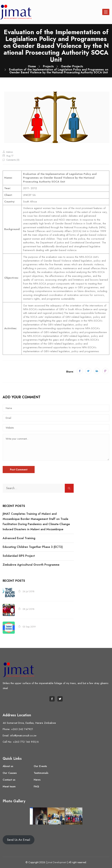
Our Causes (10, 773)
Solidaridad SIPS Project (19, 556)
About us (8, 766)
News (37, 780)
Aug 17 (10, 156)
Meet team (9, 786)
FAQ (36, 786)
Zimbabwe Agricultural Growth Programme (31, 565)
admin (10, 152)
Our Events (40, 766)
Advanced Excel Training (19, 538)
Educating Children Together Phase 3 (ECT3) (33, 547)
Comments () (13, 160)
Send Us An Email (18, 840)
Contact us (9, 780)
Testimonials (41, 773)
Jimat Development (57, 862)
